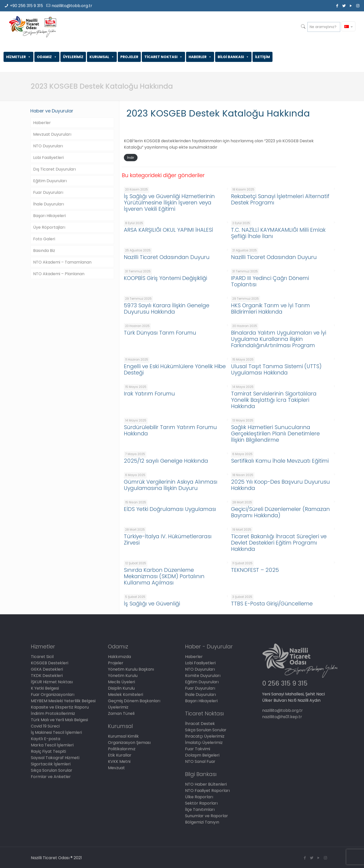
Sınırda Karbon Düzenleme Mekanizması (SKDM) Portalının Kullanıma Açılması (164, 576)
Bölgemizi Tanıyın (202, 822)
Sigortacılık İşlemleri (51, 764)
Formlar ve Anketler (51, 777)
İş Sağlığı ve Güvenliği (152, 604)
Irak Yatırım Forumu (149, 394)
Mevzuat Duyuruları (52, 134)
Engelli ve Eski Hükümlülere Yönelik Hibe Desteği (175, 369)
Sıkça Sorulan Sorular (52, 770)
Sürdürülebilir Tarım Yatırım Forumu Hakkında (170, 430)
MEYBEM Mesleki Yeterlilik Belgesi (63, 701)
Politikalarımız (122, 749)
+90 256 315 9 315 (26, 6)
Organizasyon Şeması (129, 743)
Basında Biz (44, 251)
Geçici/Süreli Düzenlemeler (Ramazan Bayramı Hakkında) (280, 512)
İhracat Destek (200, 724)
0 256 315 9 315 (285, 683)
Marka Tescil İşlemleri (52, 745)
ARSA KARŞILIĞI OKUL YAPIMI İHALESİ (168, 230)
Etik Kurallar (120, 755)
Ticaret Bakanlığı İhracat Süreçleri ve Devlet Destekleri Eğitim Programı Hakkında (279, 543)
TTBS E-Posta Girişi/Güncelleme (272, 604)
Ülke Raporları (199, 797)
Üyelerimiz (118, 707)
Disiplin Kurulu (121, 688)
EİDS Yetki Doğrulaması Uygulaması (170, 509)
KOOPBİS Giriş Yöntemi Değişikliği (165, 278)
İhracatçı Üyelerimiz (205, 736)
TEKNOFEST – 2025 (255, 570)
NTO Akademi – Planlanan (59, 274)
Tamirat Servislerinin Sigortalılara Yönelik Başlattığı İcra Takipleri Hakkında (274, 400)
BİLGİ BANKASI (233, 57)
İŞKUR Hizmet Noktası (52, 682)
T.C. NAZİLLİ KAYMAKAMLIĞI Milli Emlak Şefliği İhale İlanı (278, 233)
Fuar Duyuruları (48, 192)
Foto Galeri (44, 239)
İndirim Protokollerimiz (53, 713)
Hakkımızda (119, 657)
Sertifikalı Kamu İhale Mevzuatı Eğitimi (280, 461)
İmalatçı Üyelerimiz (204, 743)
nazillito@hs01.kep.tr (282, 717)
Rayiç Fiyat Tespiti (48, 751)
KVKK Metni (119, 761)
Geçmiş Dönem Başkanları (134, 701)
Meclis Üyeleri (121, 682)
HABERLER (200, 57)
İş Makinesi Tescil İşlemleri (56, 732)
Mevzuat (116, 768)
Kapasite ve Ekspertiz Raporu (60, 707)
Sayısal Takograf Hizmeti (55, 758)
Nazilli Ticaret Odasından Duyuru (167, 257)
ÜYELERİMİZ (73, 57)
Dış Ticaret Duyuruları (54, 169)
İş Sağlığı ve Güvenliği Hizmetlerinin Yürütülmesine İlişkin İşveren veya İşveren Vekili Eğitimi (169, 203)
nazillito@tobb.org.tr (72, 6)
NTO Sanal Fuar (200, 761)
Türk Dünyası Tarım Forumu (160, 333)
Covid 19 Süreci (45, 726)
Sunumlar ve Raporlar (207, 816)
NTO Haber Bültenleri (206, 784)
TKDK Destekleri (47, 676)
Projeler (116, 663)
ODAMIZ (47, 57)
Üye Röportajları (49, 227)
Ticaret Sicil (42, 657)
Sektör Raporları (201, 803)
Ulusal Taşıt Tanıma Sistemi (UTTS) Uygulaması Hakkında (276, 369)
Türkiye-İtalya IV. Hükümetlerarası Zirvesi (168, 539)
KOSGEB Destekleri (50, 663)
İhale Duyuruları (49, 204)
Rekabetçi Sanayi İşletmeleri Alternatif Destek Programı (280, 199)
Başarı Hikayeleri (49, 216)
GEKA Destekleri (47, 669)
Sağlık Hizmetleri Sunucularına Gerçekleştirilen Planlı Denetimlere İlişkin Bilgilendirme (275, 433)
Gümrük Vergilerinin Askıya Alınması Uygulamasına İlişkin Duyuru (171, 485)
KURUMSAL (102, 57)
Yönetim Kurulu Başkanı (131, 669)
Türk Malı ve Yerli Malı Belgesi (59, 720)
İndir (131, 158)
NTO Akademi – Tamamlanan (62, 262)
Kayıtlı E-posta (45, 739)
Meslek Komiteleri (126, 695)
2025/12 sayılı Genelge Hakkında (166, 461)
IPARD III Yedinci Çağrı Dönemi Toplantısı (270, 281)
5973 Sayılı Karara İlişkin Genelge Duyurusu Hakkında (167, 309)
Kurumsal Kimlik (123, 736)
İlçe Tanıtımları (200, 810)
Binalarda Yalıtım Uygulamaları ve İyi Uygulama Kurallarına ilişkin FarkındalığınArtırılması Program (279, 339)
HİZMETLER (18, 57)
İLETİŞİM (263, 57)
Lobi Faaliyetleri (48, 158)
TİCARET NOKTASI (163, 57)
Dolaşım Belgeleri (202, 755)
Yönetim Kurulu (123, 676)
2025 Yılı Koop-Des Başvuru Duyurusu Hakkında (280, 485)
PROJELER (129, 57)
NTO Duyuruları (48, 146)
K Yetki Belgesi (45, 688)
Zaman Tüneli (121, 713)
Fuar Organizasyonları (53, 695)
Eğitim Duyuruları (50, 181)
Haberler (42, 123)
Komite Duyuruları (203, 676)
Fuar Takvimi (198, 749)
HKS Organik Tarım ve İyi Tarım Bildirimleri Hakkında (270, 309)
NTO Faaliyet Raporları (207, 791)
